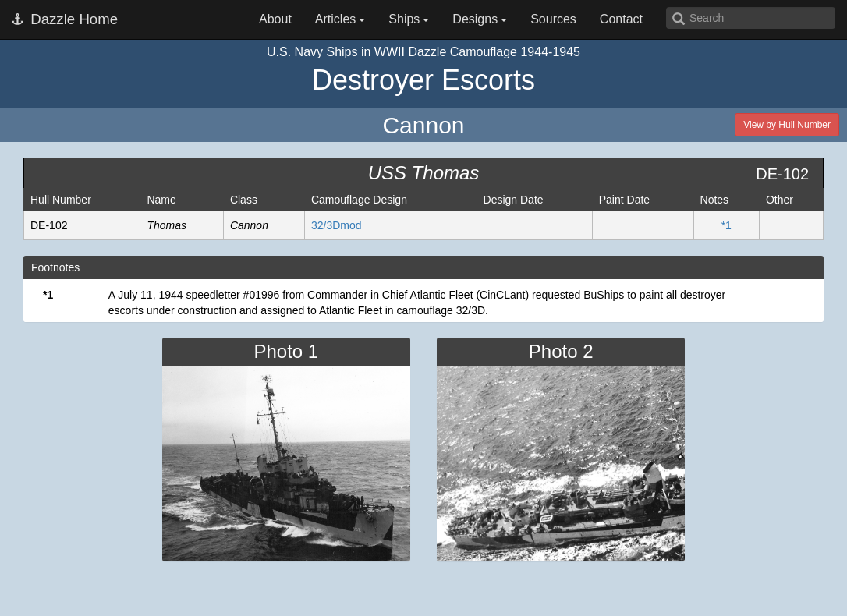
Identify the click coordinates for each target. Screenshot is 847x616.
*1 (727, 225)
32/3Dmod (337, 225)
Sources (553, 19)
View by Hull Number (787, 125)
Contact (621, 19)
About (275, 19)
